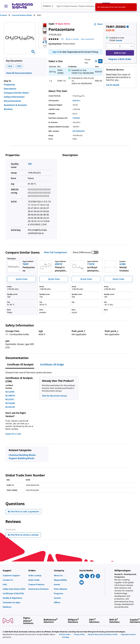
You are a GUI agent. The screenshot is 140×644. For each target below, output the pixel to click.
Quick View (22, 279)
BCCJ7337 (10, 399)
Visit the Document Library (54, 396)
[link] (14, 575)
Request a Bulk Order (120, 59)
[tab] (6, 15)
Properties (9, 85)
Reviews (8, 109)
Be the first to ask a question (23, 511)
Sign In (56, 52)
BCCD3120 (10, 407)
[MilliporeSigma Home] (22, 6)
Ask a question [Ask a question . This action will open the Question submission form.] (88, 39)
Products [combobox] (47, 6)
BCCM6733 (10, 396)
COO (19, 66)
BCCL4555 (10, 392)
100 (30, 164)
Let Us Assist (113, 85)
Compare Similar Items (16, 93)
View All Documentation (19, 73)
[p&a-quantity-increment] (132, 46)
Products (4, 15)
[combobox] (76, 6)
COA (10, 66)
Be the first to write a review (24, 535)
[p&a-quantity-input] (120, 46)
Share (98, 24)
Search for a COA (13, 434)
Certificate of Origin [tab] (52, 364)
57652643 (76, 118)
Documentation (12, 101)
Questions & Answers (15, 105)
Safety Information (14, 97)
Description (10, 89)
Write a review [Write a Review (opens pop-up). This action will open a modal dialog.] (72, 39)
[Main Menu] (6, 6)
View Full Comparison (55, 252)
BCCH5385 (10, 403)
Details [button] (119, 40)
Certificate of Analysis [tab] (20, 364)
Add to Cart (120, 53)
